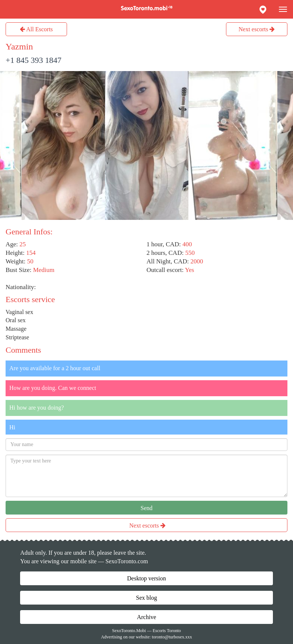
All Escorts (36, 29)
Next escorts (257, 29)
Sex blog (146, 598)
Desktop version (146, 578)
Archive (147, 617)
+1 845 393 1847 (34, 60)
